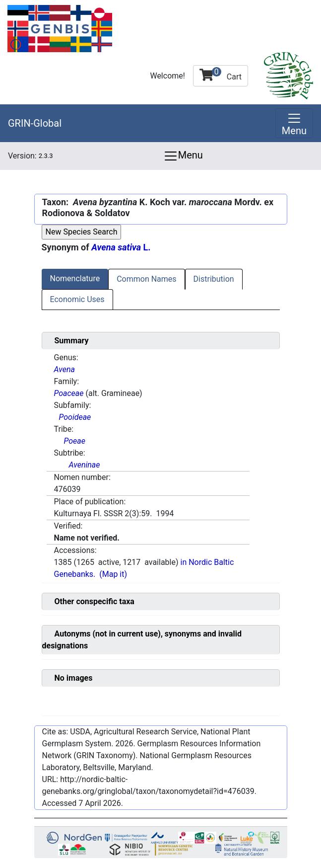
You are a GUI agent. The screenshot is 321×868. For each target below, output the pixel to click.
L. (121, 247)
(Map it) (113, 574)
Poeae (75, 441)
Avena (64, 369)
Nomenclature (75, 278)
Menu (183, 156)
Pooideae (75, 417)
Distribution (214, 279)
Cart (221, 74)
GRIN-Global (35, 123)
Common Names (146, 279)
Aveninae (85, 465)
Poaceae (69, 393)
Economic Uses (77, 299)
